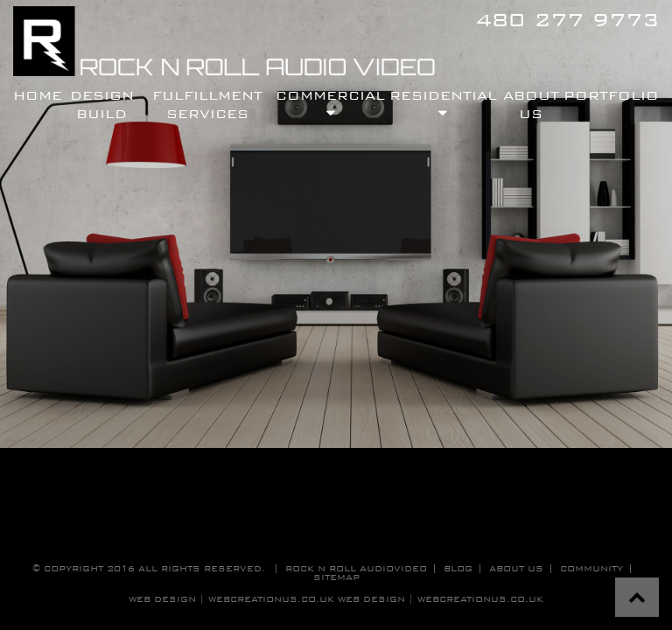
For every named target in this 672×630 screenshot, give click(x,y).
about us (516, 568)
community (591, 568)
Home (38, 95)
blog (458, 568)
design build (102, 104)
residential (443, 104)
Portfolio (611, 95)
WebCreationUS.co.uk (480, 599)
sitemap (336, 577)
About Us (531, 104)
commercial (330, 104)
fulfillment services (207, 104)
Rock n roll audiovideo (356, 568)
